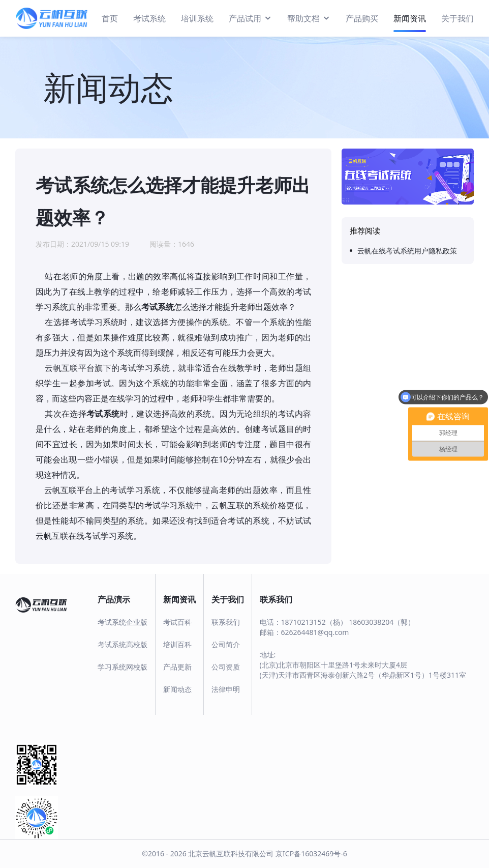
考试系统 (149, 18)
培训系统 (197, 18)
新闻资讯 (410, 18)
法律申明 (226, 689)
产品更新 (177, 667)
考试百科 (177, 622)
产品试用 (250, 18)
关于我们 (457, 18)
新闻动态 (177, 689)
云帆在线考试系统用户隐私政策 (407, 251)
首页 (110, 18)
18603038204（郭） (382, 622)
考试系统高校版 (123, 644)
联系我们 (226, 622)
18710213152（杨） (314, 622)
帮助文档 (309, 18)
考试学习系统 (95, 322)
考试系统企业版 (123, 622)
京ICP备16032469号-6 (311, 853)
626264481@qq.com (315, 632)
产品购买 (362, 18)
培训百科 (177, 644)
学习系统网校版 (123, 667)
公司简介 (226, 644)
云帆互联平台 (64, 490)
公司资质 (226, 667)
